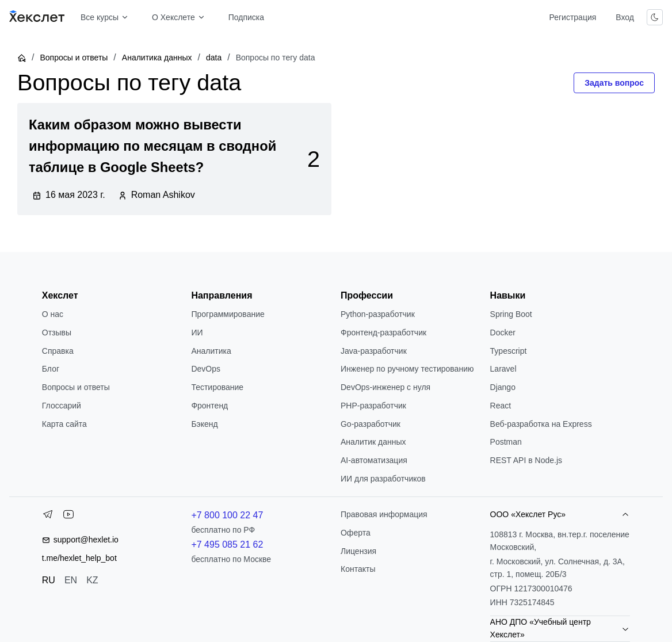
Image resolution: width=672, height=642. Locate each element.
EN (71, 580)
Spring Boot (511, 314)
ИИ (197, 333)
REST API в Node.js (526, 460)
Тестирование (217, 387)
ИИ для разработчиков (383, 479)
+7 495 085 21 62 (227, 544)
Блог (51, 369)
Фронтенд (209, 406)
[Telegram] (48, 517)
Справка (58, 351)
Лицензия (358, 551)
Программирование (228, 314)
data (214, 58)
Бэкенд (204, 424)
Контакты (358, 569)
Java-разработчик (374, 351)
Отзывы (57, 333)
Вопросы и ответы (74, 58)
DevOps (206, 369)
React (501, 406)
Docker (503, 333)
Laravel (503, 369)
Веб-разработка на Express (541, 424)
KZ (92, 580)
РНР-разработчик (373, 406)
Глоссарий (62, 406)
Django (503, 387)
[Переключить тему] (655, 17)
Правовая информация (384, 514)
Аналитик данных (373, 442)
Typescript (509, 351)
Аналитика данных (157, 58)
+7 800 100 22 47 (227, 515)
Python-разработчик (378, 314)
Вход (625, 17)
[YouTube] (68, 517)
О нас (53, 314)
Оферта (356, 533)
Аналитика (211, 351)
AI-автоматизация (374, 460)
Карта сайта (64, 424)
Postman (506, 442)
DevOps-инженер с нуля (385, 387)
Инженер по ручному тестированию (407, 369)
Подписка (246, 17)
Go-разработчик (371, 424)
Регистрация (572, 17)
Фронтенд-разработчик (383, 333)
